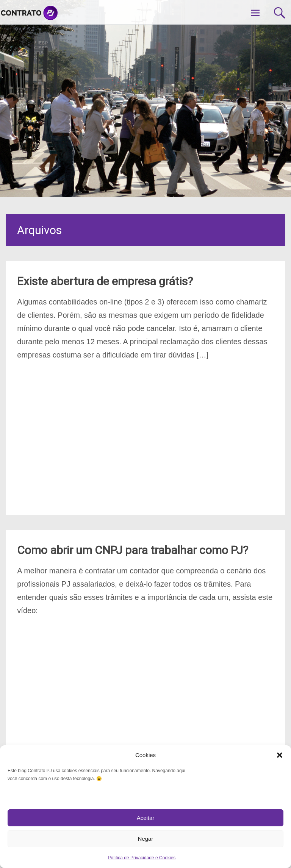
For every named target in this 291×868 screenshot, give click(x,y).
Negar (146, 839)
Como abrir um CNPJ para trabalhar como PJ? (133, 550)
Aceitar (146, 818)
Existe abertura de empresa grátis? (105, 281)
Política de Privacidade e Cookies (142, 858)
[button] (280, 755)
